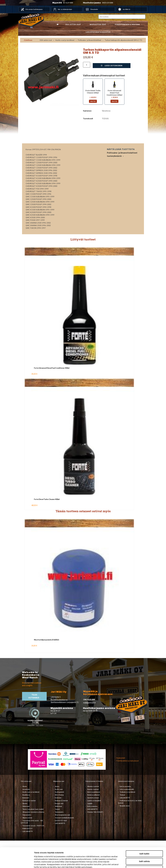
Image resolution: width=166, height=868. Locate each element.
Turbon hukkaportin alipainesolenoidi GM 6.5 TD (123, 40)
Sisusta (25, 803)
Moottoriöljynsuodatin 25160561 (46, 640)
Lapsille (90, 803)
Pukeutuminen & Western (94, 781)
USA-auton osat (73, 24)
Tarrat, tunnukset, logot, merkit (33, 809)
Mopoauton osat (98, 24)
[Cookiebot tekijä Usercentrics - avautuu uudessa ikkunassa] (17, 863)
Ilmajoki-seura (125, 806)
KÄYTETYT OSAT (61, 821)
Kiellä (144, 849)
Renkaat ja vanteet (29, 801)
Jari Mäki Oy (126, 9)
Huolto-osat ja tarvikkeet (65, 40)
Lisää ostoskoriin (112, 66)
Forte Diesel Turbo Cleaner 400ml (47, 499)
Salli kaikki (144, 834)
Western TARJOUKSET (95, 812)
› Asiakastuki (120, 758)
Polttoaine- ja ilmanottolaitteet (90, 40)
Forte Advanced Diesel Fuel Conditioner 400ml (52, 368)
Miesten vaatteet (93, 786)
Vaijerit (57, 809)
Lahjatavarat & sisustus (98, 32)
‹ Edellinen (28, 40)
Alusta (25, 786)
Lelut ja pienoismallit (127, 789)
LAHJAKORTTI (60, 823)
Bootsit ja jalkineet (94, 795)
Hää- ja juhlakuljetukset (65, 9)
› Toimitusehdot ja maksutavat (127, 761)
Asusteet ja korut (93, 798)
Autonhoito (26, 789)
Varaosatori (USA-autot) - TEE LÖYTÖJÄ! (32, 822)
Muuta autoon (27, 818)
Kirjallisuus (26, 795)
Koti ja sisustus (92, 806)
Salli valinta (144, 841)
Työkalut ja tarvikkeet (127, 792)
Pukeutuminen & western (127, 24)
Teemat (122, 795)
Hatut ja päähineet (94, 792)
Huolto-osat (59, 789)
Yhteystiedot (94, 9)
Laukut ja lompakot (94, 801)
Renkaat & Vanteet (61, 801)
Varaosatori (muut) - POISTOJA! (33, 826)
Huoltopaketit (59, 792)
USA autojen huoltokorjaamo (34, 9)
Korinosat (26, 798)
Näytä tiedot (139, 863)
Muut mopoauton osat (62, 815)
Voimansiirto (27, 815)
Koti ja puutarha (125, 786)
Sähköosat (26, 806)
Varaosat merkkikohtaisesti (64, 818)
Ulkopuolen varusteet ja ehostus (33, 812)
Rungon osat (59, 803)
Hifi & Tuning (59, 795)
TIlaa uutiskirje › (34, 696)
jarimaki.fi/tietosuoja (55, 852)
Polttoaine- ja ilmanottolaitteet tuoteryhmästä (122, 154)
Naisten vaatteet (93, 789)
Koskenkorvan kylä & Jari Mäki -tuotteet (130, 802)
